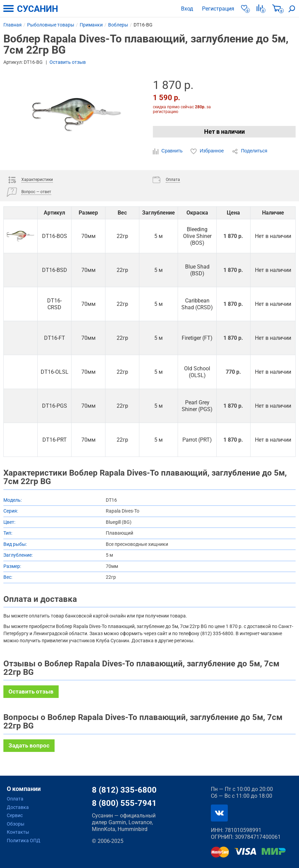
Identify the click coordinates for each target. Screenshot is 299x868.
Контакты (18, 832)
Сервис (15, 815)
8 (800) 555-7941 (124, 803)
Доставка (18, 807)
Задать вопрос (29, 745)
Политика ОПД (24, 841)
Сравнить (168, 151)
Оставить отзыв (68, 62)
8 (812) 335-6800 (124, 790)
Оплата (15, 799)
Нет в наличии (224, 132)
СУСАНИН (37, 9)
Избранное (208, 151)
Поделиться (250, 151)
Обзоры (16, 824)
